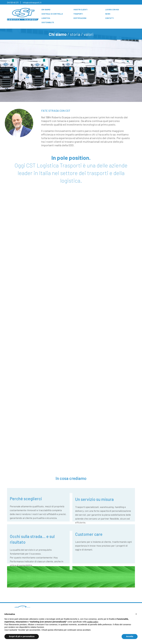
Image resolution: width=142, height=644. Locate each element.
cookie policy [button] (93, 622)
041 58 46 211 (13, 2)
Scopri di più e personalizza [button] (22, 636)
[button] (136, 614)
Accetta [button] (130, 636)
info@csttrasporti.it (32, 2)
